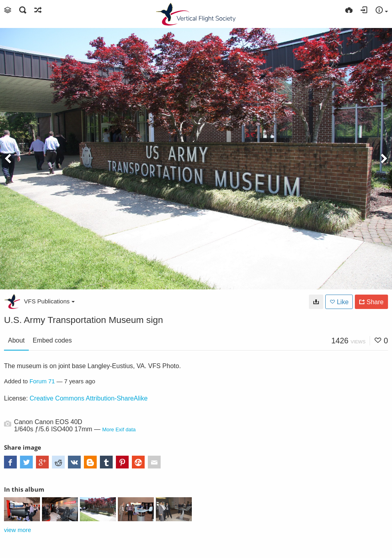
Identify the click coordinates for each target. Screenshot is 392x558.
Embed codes (52, 340)
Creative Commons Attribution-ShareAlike (89, 398)
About (16, 340)
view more (18, 530)
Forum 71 (42, 381)
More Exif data (119, 429)
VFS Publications (49, 301)
